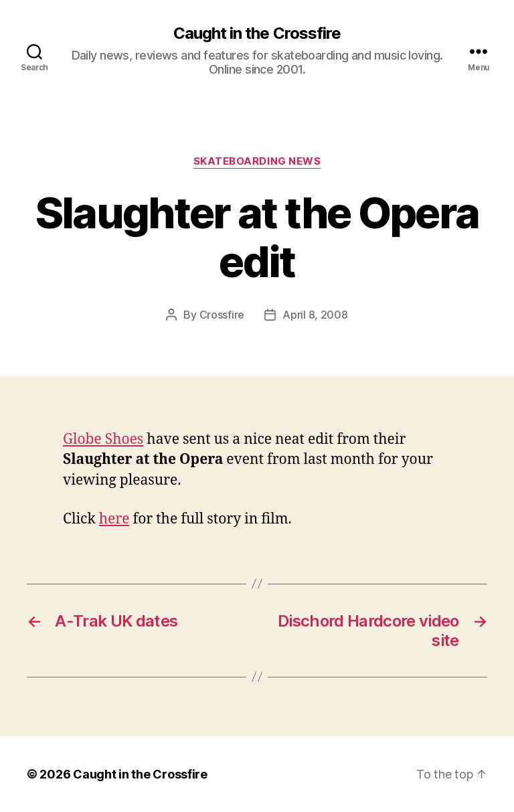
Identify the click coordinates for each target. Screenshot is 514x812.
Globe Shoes (103, 439)
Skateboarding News (257, 161)
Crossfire (222, 315)
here (114, 519)
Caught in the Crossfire (257, 33)
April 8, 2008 (315, 315)
